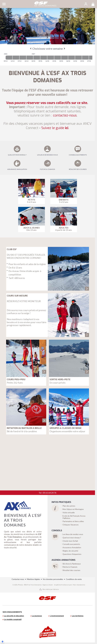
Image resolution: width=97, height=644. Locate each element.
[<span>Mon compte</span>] (86, 4)
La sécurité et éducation (14, 616)
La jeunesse (37, 616)
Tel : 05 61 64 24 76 (47, 493)
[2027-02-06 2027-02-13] (71, 58)
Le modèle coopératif (13, 619)
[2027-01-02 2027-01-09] (37, 58)
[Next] (64, 49)
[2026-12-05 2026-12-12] (9, 58)
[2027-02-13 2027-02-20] (78, 58)
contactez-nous (65, 115)
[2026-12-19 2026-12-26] (23, 58)
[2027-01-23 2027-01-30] (58, 58)
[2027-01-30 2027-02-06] (65, 58)
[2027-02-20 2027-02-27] (85, 58)
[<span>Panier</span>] (93, 4)
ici (55, 128)
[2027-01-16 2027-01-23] (51, 58)
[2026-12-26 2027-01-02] (30, 58)
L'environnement (57, 616)
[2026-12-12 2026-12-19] (16, 58)
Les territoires (78, 616)
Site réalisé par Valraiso (51, 589)
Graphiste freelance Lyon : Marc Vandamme (70, 585)
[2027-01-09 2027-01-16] (44, 58)
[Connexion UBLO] (3, 641)
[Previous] (31, 49)
